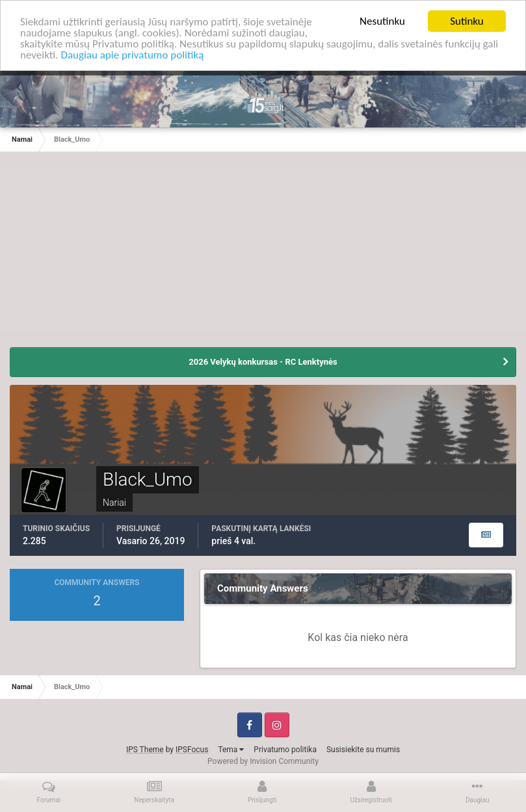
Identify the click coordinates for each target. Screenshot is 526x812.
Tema (231, 749)
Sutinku (467, 21)
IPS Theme (145, 749)
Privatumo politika (285, 749)
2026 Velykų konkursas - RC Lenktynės (263, 362)
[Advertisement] (263, 256)
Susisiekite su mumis (363, 749)
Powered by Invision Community (263, 761)
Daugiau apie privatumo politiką (132, 55)
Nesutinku (382, 21)
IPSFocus (192, 749)
